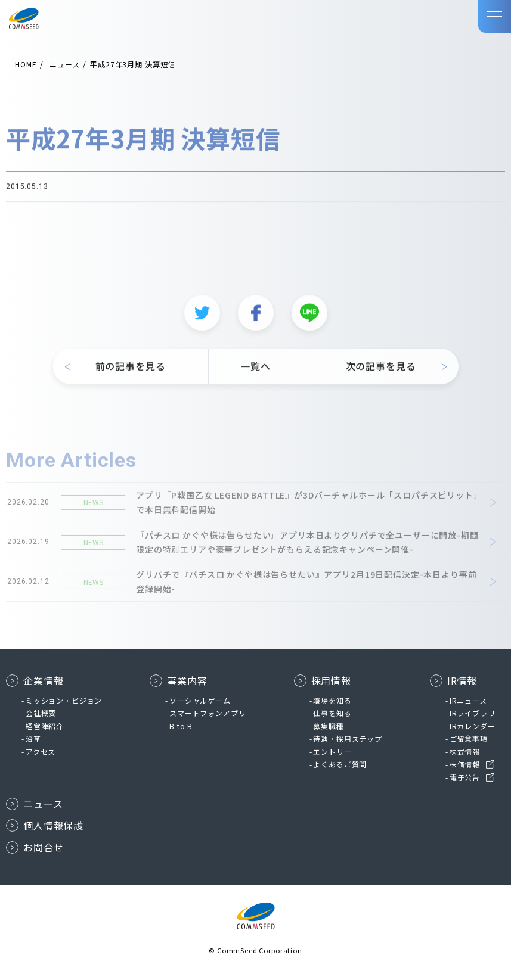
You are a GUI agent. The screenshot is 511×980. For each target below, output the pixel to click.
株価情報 (465, 764)
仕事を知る (332, 713)
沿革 (33, 738)
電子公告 (465, 777)
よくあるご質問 (340, 764)
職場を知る (332, 700)
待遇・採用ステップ (348, 738)
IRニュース (468, 700)
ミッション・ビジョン (64, 700)
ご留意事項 (469, 738)
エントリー (332, 752)
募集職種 (328, 726)
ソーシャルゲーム (200, 700)
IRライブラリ (473, 713)
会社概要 (41, 713)
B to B (181, 726)
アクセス (41, 752)
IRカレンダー (473, 726)
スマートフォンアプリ (208, 713)
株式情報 (465, 752)
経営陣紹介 (45, 726)
